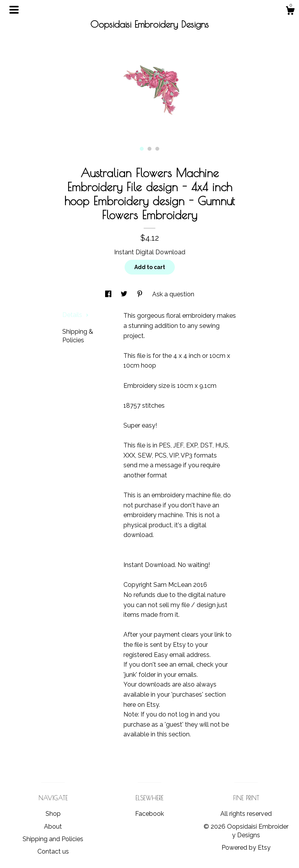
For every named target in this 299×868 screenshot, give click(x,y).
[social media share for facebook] (109, 294)
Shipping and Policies (53, 839)
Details (76, 315)
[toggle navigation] (14, 10)
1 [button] (142, 149)
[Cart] (290, 12)
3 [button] (157, 149)
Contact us (53, 851)
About (53, 827)
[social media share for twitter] (125, 294)
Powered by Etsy (246, 848)
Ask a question (173, 294)
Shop (53, 814)
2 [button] (149, 149)
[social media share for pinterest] (141, 294)
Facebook (149, 814)
